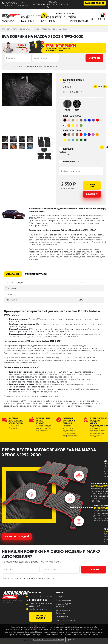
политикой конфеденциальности (42, 67)
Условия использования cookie (48, 639)
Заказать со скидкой (17, 537)
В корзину (92, 194)
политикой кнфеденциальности (39, 578)
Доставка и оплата (9, 4)
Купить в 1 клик (92, 185)
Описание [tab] (13, 274)
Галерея (38, 4)
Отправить (94, 58)
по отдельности (73, 92)
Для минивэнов (79, 19)
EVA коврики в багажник (63, 612)
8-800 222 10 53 (38, 600)
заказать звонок (41, 617)
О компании (24, 4)
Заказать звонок (95, 3)
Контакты (98, 19)
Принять (71, 639)
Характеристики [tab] (36, 274)
